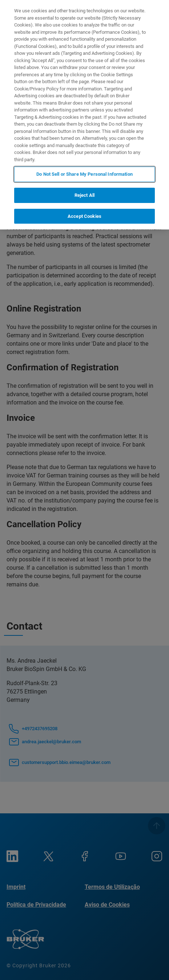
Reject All (84, 195)
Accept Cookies (84, 216)
